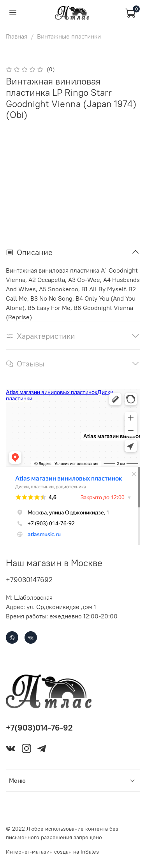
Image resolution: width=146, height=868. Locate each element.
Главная (17, 36)
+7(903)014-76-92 (39, 728)
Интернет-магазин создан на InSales (52, 852)
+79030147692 (29, 580)
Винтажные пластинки (69, 36)
